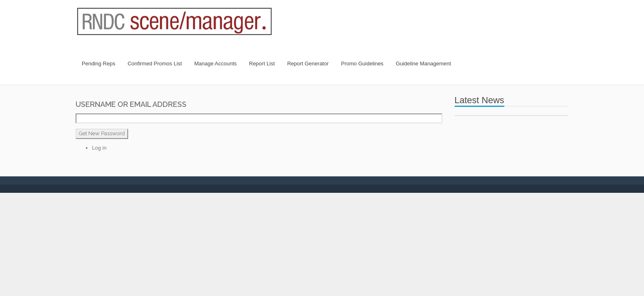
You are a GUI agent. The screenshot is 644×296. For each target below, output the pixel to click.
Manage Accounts (215, 64)
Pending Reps (99, 64)
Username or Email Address (131, 104)
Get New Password (102, 133)
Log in (99, 148)
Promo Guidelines (362, 64)
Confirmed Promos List (155, 64)
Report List (262, 64)
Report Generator (308, 64)
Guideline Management (423, 64)
